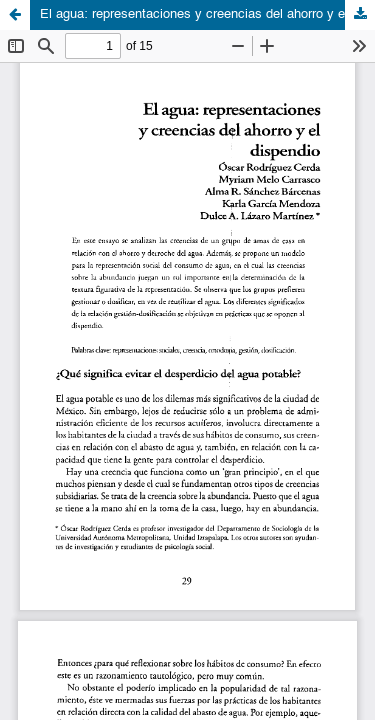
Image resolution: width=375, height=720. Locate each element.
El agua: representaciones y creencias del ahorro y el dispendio (207, 14)
